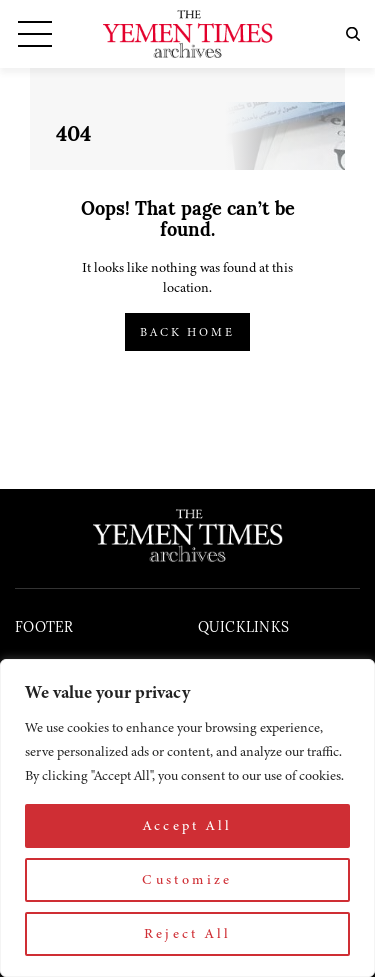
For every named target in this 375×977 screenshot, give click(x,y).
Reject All (188, 933)
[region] (187, 818)
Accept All (188, 825)
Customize (187, 879)
